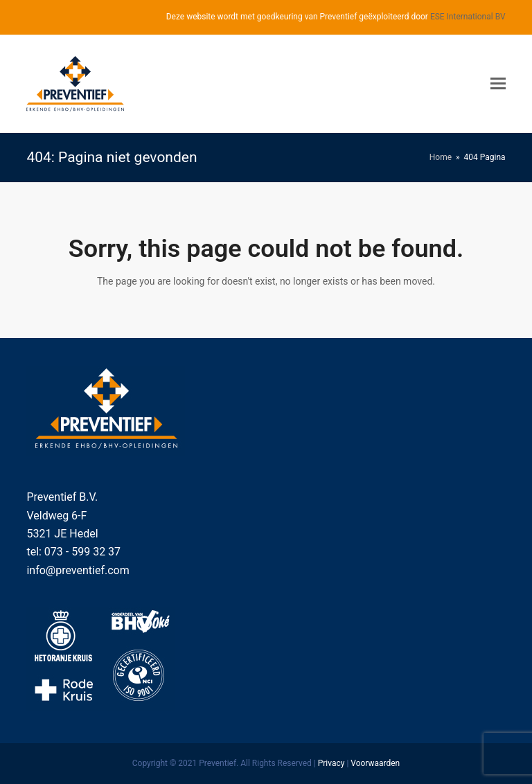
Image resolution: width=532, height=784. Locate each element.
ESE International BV (468, 17)
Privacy (331, 763)
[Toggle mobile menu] (498, 84)
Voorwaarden (375, 763)
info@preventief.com (78, 570)
